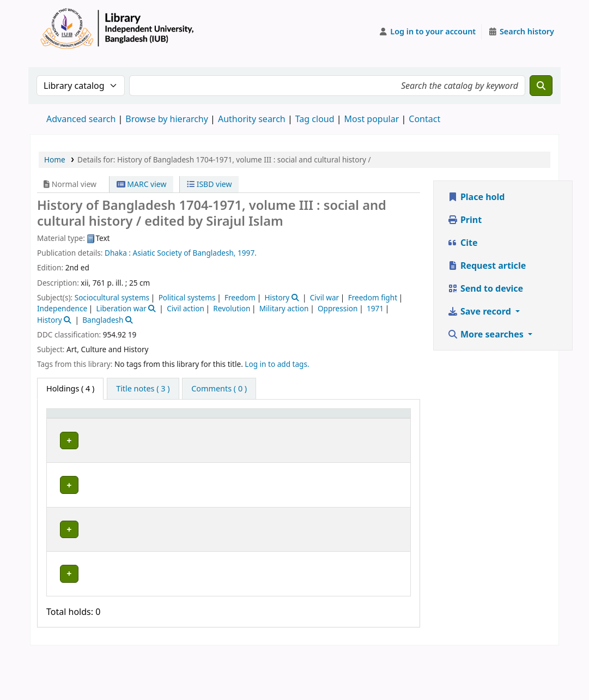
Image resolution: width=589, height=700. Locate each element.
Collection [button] (204, 429)
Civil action (186, 308)
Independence (62, 308)
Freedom (240, 297)
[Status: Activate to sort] (386, 424)
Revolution (232, 308)
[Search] (541, 86)
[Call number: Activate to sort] (272, 424)
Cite (463, 243)
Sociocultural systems (112, 297)
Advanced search (81, 119)
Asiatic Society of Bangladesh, (184, 253)
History (277, 297)
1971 (375, 308)
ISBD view (209, 184)
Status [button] (379, 429)
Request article (487, 265)
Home (55, 159)
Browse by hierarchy (167, 119)
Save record (480, 311)
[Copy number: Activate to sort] (334, 424)
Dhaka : (118, 253)
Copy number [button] (326, 424)
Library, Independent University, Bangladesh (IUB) (135, 460)
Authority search (252, 119)
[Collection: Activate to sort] (210, 424)
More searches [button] (487, 334)
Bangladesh (103, 320)
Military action (284, 308)
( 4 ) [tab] (70, 388)
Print (464, 220)
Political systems (187, 297)
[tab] (143, 389)
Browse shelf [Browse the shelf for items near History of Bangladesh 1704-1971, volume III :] (270, 460)
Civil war (324, 297)
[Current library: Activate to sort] (135, 424)
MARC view (142, 184)
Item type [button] (60, 424)
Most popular (372, 119)
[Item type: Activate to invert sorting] (69, 424)
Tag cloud (315, 119)
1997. (247, 253)
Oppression (338, 308)
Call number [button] (260, 424)
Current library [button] (125, 429)
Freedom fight (373, 297)
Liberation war (122, 308)
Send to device (485, 288)
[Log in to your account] (427, 32)
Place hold (476, 197)
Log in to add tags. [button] (277, 364)
